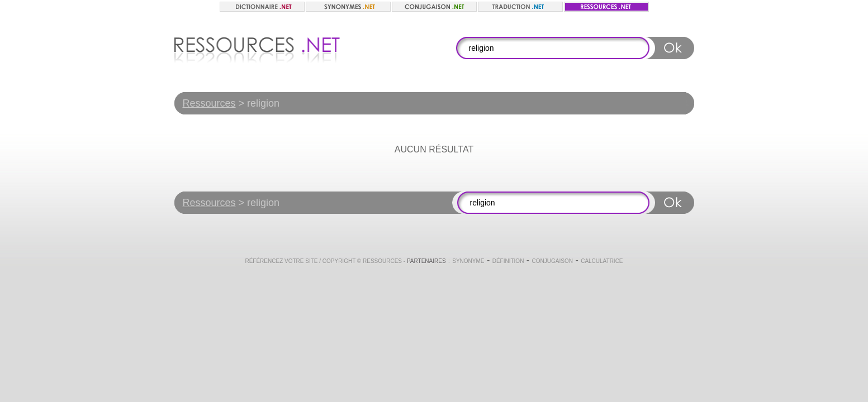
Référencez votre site (281, 261)
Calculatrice (602, 261)
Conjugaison (552, 261)
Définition (508, 261)
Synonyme (468, 261)
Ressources (209, 103)
